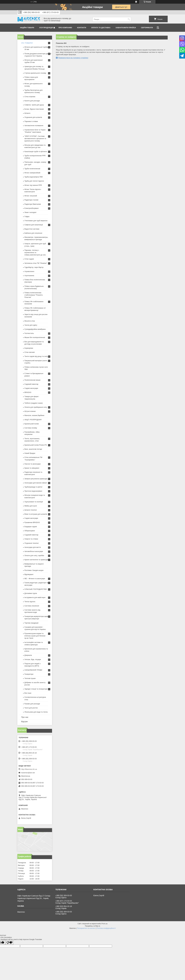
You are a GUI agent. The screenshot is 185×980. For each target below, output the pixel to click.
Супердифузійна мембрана (35, 329)
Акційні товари (27, 28)
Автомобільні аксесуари (34, 551)
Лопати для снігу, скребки (34, 555)
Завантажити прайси (126, 28)
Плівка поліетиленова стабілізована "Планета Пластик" (33, 295)
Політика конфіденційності (106, 928)
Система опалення (32, 606)
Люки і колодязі (30, 212)
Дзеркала (28, 655)
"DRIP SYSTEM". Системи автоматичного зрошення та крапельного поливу (35, 139)
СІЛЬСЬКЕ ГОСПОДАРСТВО (36, 589)
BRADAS (28, 392)
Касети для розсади (32, 101)
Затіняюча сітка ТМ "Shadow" (36, 263)
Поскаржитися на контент (86, 928)
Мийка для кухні (31, 506)
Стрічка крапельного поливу (35, 73)
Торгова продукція (31, 623)
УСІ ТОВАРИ (27, 43)
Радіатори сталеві (31, 200)
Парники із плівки (31, 121)
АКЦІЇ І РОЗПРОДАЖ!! (33, 420)
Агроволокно (29, 271)
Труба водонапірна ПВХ (34, 177)
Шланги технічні (31, 510)
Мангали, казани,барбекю (34, 415)
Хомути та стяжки (31, 539)
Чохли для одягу (31, 325)
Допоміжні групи (31, 593)
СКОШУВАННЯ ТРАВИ (33, 670)
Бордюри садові (31, 527)
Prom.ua (105, 924)
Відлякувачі (29, 574)
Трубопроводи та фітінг (33, 487)
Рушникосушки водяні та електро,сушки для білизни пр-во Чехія (35, 636)
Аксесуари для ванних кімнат (36, 483)
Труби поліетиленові (32, 169)
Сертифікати (147, 28)
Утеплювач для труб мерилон (36, 221)
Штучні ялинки (30, 411)
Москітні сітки (30, 321)
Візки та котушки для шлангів (36, 514)
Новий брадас (30, 453)
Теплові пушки (30, 678)
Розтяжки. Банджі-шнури (34, 570)
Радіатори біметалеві (33, 204)
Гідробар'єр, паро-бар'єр (34, 267)
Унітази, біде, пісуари (33, 659)
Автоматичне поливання (34, 126)
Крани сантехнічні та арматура (36, 560)
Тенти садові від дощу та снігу (36, 356)
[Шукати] (129, 19)
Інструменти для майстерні (35, 597)
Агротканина (29, 276)
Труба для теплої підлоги (34, 181)
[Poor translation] (9, 943)
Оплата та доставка (101, 28)
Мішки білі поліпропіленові (35, 337)
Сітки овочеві (30, 352)
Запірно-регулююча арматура (36, 479)
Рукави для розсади (32, 704)
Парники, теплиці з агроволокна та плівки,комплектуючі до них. (35, 252)
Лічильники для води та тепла (36, 712)
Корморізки (29, 348)
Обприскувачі (30, 531)
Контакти (82, 28)
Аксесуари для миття (33, 547)
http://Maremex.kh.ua (29, 769)
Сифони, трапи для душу (34, 105)
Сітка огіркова (30, 97)
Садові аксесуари (31, 388)
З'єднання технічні (31, 543)
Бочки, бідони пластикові (34, 109)
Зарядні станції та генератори (36, 689)
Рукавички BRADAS (32, 522)
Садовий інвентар (31, 384)
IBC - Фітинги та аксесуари (35, 579)
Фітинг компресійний (32, 173)
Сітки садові (29, 259)
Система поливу (31, 428)
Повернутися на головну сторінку (73, 58)
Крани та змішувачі (32, 468)
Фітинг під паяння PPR (33, 185)
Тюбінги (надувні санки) (34, 403)
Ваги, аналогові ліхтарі (33, 449)
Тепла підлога (30, 602)
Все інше (28, 693)
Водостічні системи (32, 229)
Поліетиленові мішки (32, 380)
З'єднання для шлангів (33, 117)
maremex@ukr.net (28, 773)
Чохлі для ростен (31, 708)
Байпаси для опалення (33, 233)
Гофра (27, 216)
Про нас (25, 717)
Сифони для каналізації (34, 225)
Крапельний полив (32, 424)
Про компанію (65, 28)
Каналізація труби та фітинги (36, 151)
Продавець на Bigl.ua (92, 926)
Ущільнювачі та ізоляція (34, 502)
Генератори (29, 674)
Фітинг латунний (31, 196)
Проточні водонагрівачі (33, 491)
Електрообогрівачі (31, 208)
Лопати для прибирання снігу (36, 407)
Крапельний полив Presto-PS (36, 445)
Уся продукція (46, 28)
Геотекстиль (29, 333)
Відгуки (24, 721)
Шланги (27, 113)
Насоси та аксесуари (33, 464)
